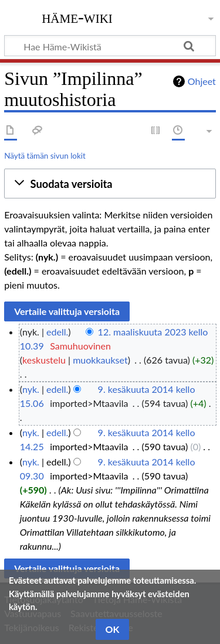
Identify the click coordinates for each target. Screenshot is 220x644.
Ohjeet (202, 81)
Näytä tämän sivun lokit (45, 156)
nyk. (31, 389)
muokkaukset (100, 360)
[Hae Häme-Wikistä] (110, 46)
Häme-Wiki (77, 17)
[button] (110, 184)
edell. (57, 332)
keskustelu (44, 360)
